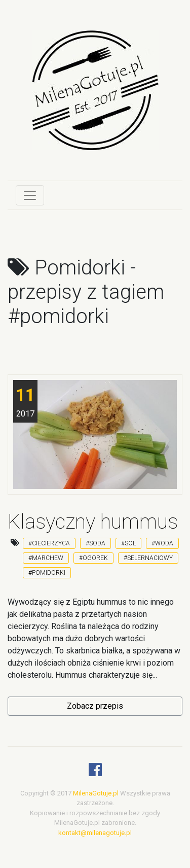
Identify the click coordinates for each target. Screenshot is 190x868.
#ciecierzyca (49, 543)
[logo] (95, 98)
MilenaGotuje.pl (96, 793)
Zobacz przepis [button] (95, 706)
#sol (128, 543)
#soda (96, 543)
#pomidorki (47, 573)
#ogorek (93, 558)
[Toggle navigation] (30, 195)
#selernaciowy (148, 558)
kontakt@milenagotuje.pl (95, 833)
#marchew (46, 558)
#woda (162, 543)
